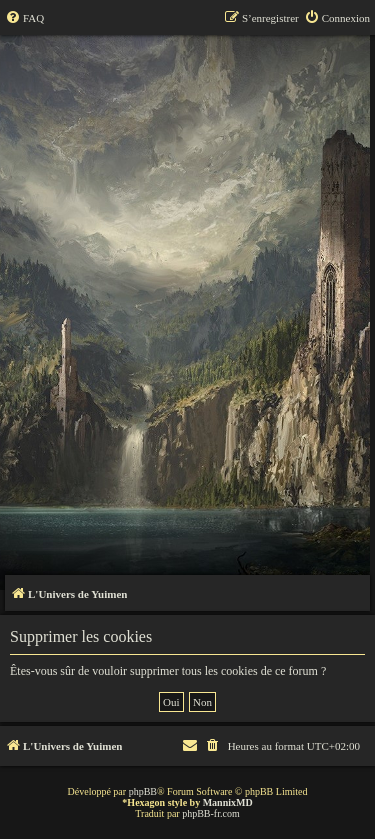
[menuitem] (24, 18)
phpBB (143, 791)
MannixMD (228, 802)
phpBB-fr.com (211, 813)
